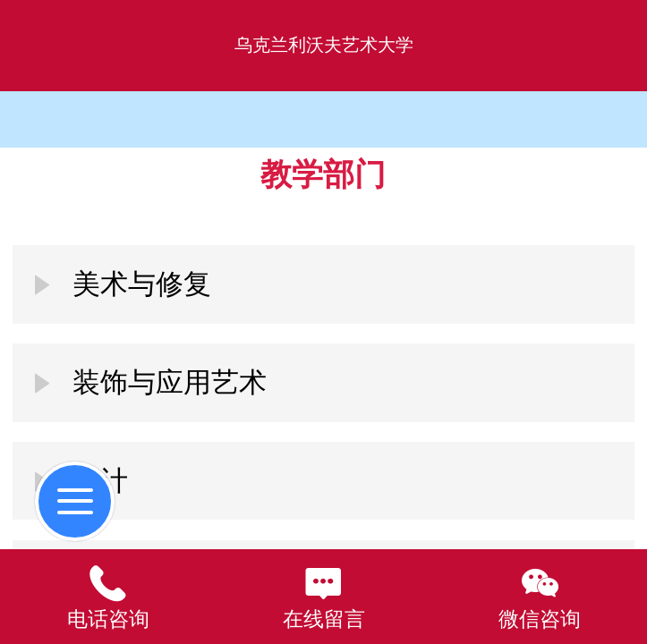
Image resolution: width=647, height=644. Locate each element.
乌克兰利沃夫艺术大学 (324, 45)
